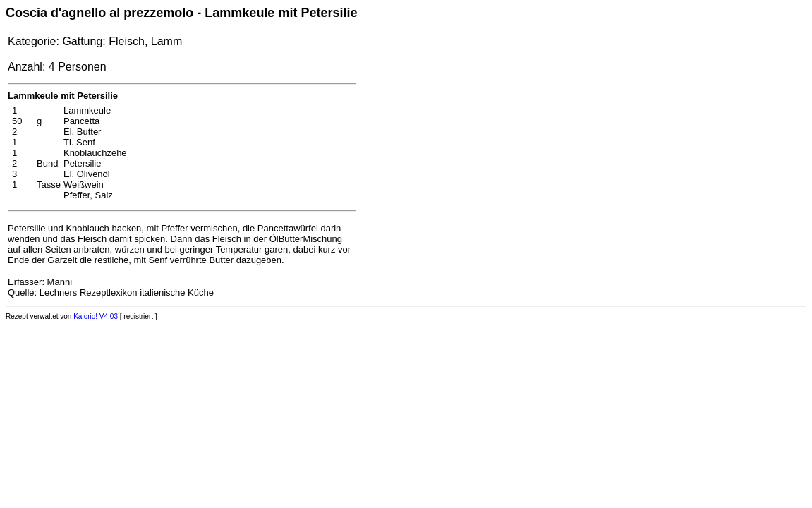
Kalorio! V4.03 (96, 316)
